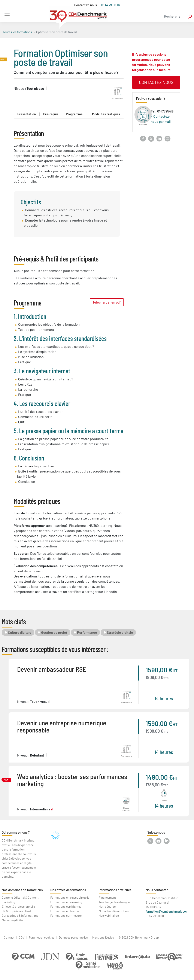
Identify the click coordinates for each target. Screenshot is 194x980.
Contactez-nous (86, 5)
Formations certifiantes (66, 906)
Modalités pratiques (106, 114)
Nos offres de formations (68, 890)
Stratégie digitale (120, 632)
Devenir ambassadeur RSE (52, 669)
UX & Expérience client (16, 911)
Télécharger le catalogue (114, 902)
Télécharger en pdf (107, 302)
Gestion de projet (54, 632)
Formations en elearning (66, 902)
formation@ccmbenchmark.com (167, 911)
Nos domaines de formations (22, 890)
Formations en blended (65, 911)
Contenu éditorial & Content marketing (20, 900)
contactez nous (156, 82)
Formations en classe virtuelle (70, 897)
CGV (22, 937)
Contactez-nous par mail (161, 119)
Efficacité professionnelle (18, 906)
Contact (9, 937)
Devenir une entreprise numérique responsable (62, 726)
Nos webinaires (109, 915)
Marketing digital (13, 920)
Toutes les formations (17, 32)
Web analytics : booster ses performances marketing (72, 780)
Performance (87, 632)
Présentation (27, 114)
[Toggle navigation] (7, 14)
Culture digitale (20, 632)
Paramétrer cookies (42, 937)
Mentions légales (103, 937)
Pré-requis (51, 114)
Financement (107, 897)
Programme (74, 114)
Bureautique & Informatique (20, 915)
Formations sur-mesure (66, 915)
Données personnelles (73, 937)
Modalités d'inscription (114, 911)
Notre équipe (107, 906)
